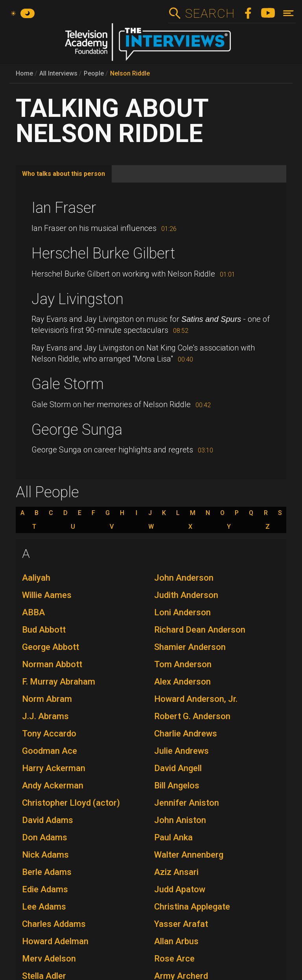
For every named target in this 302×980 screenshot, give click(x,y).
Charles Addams (54, 924)
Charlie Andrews (186, 734)
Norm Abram (47, 699)
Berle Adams (47, 872)
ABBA (33, 612)
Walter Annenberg (189, 855)
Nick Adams (45, 855)
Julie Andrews (181, 751)
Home (24, 73)
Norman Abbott (52, 664)
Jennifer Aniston (187, 803)
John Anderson (184, 578)
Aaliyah (36, 578)
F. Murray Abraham (59, 682)
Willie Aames (47, 595)
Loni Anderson (182, 612)
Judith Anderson (186, 595)
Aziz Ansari (176, 872)
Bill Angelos (177, 785)
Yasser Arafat (181, 924)
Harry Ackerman (54, 768)
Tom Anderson (183, 664)
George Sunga (77, 430)
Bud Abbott (44, 630)
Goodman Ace (50, 751)
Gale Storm (68, 384)
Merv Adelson (49, 959)
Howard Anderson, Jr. (196, 699)
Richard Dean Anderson (200, 630)
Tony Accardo (49, 734)
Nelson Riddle (130, 73)
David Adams (48, 820)
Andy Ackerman (53, 785)
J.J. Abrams (45, 716)
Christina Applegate (192, 907)
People (94, 73)
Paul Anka (173, 837)
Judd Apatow (180, 889)
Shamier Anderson (190, 647)
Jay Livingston (77, 299)
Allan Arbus (176, 941)
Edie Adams (45, 889)
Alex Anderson (182, 682)
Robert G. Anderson (192, 716)
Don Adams (45, 837)
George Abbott (51, 647)
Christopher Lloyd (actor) (71, 803)
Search (210, 13)
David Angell (178, 768)
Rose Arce (174, 959)
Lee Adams (44, 907)
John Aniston (180, 820)
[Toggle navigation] (288, 13)
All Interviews (58, 73)
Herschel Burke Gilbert (103, 253)
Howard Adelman (55, 941)
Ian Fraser (64, 208)
